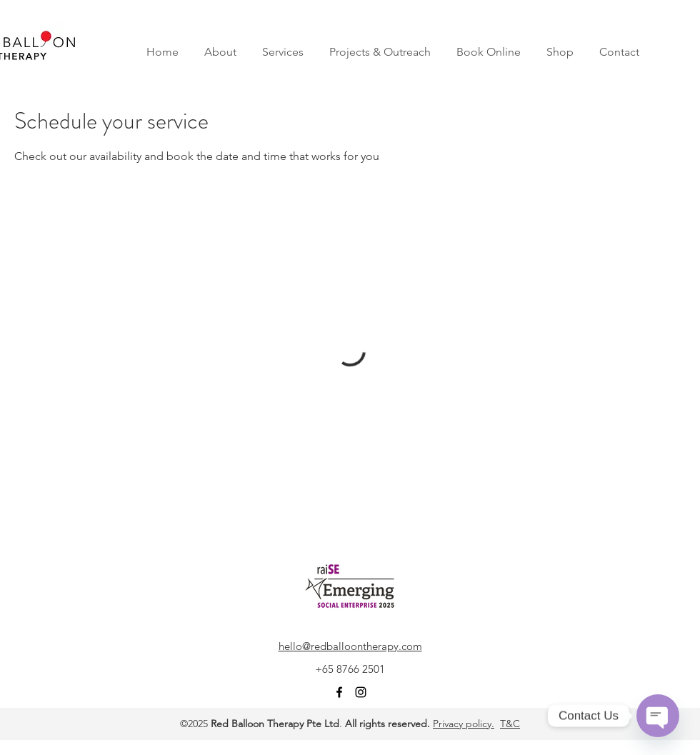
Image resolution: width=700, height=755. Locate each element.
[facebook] (339, 692)
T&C (510, 724)
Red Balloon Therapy (257, 724)
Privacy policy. (464, 724)
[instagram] (361, 692)
